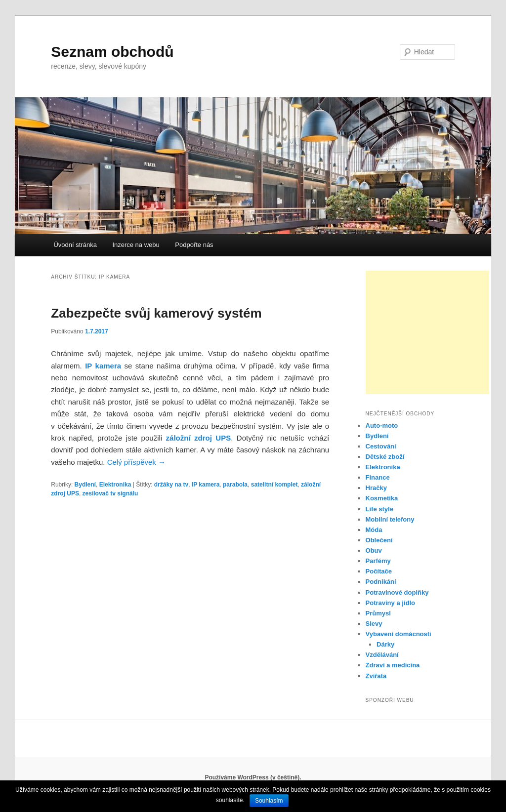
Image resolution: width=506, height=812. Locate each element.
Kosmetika (382, 498)
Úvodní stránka (75, 245)
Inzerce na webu (136, 245)
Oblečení (379, 540)
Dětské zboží (385, 457)
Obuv (374, 550)
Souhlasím (269, 801)
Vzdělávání (382, 655)
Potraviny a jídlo (390, 603)
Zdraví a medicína (393, 665)
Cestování (381, 446)
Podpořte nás (194, 245)
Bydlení (85, 485)
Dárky (385, 644)
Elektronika (115, 485)
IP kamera (206, 485)
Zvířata (376, 676)
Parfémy (378, 561)
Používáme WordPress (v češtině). (253, 777)
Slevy (374, 624)
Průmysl (378, 613)
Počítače (379, 571)
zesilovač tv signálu (110, 493)
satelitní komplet (274, 485)
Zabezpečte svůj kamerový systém (156, 313)
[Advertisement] (427, 332)
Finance (378, 477)
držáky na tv (171, 485)
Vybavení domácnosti (399, 634)
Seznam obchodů (112, 52)
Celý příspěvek (136, 462)
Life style (379, 509)
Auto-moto (382, 426)
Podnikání (381, 582)
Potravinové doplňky (397, 592)
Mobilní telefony (390, 519)
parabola (235, 485)
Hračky (376, 488)
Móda (374, 530)
